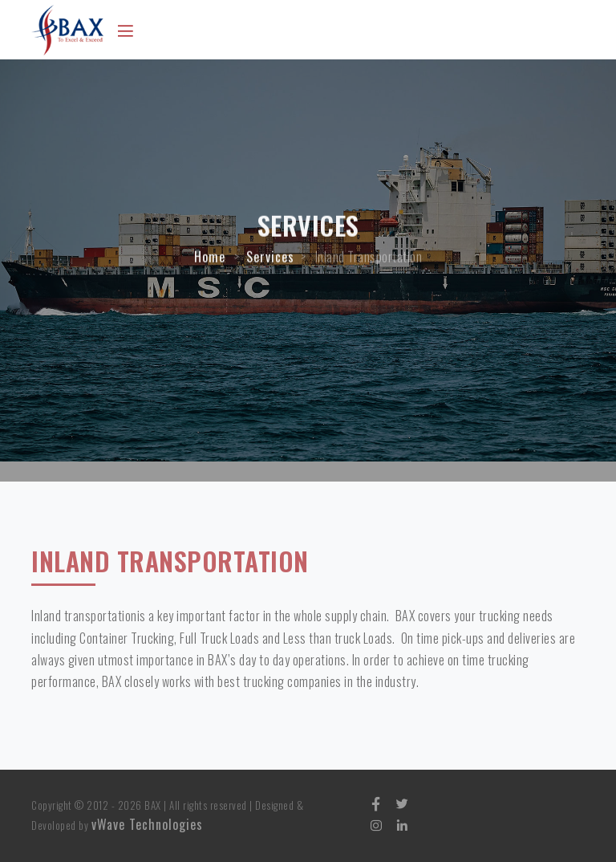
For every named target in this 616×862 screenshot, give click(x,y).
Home (210, 260)
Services (270, 260)
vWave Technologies (147, 824)
